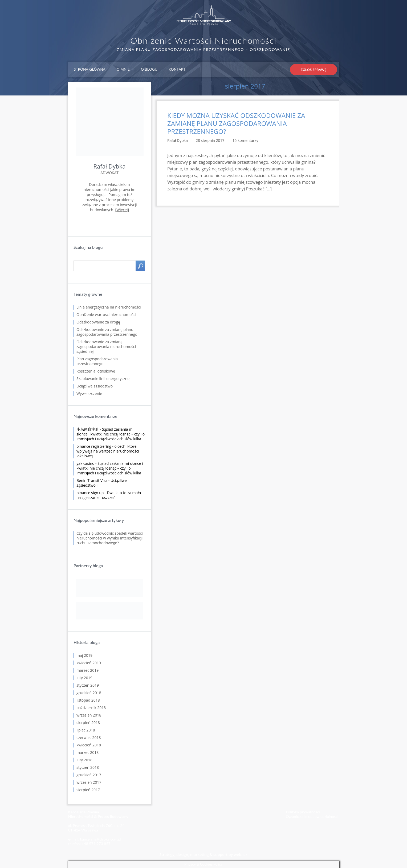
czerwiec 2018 (89, 737)
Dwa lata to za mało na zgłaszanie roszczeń (109, 495)
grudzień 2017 (89, 775)
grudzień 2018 (89, 693)
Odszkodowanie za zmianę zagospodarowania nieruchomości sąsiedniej (106, 347)
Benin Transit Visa (92, 480)
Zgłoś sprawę (314, 70)
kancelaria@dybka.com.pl (101, 839)
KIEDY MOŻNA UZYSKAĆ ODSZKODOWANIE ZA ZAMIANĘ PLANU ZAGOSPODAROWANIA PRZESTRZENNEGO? (236, 123)
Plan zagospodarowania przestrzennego (97, 361)
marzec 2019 (87, 670)
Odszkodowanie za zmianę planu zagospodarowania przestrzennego (107, 332)
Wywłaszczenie (89, 393)
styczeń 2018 (88, 767)
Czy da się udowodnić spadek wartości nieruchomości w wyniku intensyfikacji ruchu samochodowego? (110, 538)
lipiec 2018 (86, 730)
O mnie (123, 69)
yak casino (85, 463)
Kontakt (177, 69)
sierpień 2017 (88, 790)
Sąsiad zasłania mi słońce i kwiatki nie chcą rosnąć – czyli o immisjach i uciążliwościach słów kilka (111, 434)
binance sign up (90, 493)
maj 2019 (84, 655)
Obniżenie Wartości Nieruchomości (204, 40)
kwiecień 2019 (89, 663)
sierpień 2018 (88, 723)
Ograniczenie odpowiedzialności (312, 816)
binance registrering (94, 446)
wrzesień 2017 (89, 782)
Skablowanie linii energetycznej (103, 379)
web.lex (241, 855)
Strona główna (90, 69)
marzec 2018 (87, 752)
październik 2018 (91, 708)
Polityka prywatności (303, 812)
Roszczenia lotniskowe (96, 371)
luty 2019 (84, 678)
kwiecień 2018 (89, 745)
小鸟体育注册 (88, 429)
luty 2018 (84, 760)
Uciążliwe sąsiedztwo (95, 386)
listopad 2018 (88, 700)
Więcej (122, 210)
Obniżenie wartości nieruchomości (106, 315)
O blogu (149, 69)
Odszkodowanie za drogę (98, 322)
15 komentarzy (245, 140)
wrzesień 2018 (89, 715)
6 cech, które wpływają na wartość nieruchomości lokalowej (108, 451)
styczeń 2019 (88, 685)
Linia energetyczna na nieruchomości (109, 307)
